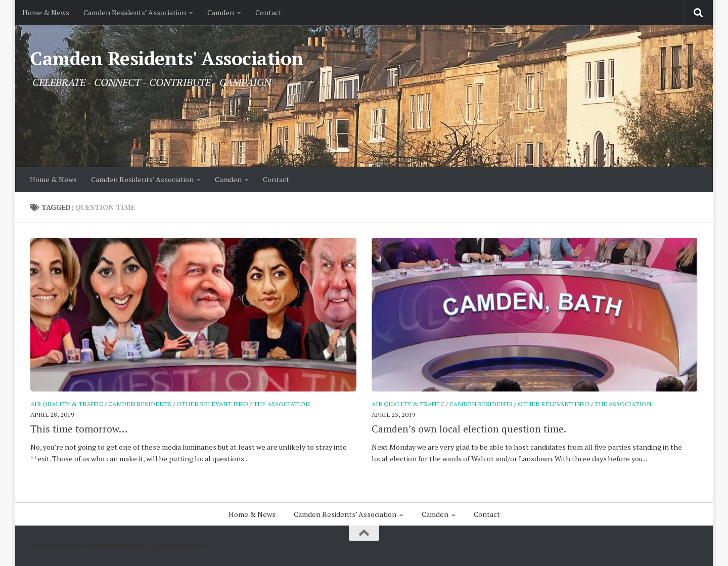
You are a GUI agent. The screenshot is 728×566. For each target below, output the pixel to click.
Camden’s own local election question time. (469, 429)
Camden (221, 12)
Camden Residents (140, 404)
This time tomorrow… (79, 429)
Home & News (46, 12)
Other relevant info (212, 404)
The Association (282, 404)
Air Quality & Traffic (67, 404)
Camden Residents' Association (167, 58)
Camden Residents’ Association (135, 12)
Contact (268, 12)
